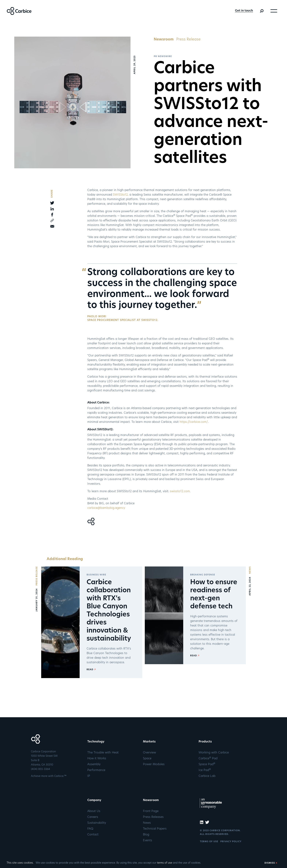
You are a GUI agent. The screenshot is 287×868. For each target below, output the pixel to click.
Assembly (94, 764)
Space (147, 759)
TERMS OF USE (209, 842)
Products (205, 742)
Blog (146, 835)
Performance (96, 770)
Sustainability (97, 823)
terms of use (165, 863)
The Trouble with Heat (103, 753)
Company (94, 800)
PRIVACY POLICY (231, 842)
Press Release (188, 40)
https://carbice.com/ (194, 422)
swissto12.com (180, 491)
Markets (149, 742)
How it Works (97, 759)
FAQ (90, 829)
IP (89, 776)
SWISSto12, (121, 195)
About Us (94, 811)
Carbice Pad (208, 759)
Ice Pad (205, 770)
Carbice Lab (207, 776)
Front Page (151, 811)
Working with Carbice (214, 753)
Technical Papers (155, 829)
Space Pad (207, 764)
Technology (96, 742)
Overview (149, 753)
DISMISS (270, 863)
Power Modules (154, 764)
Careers (93, 817)
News (147, 823)
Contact (93, 835)
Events (148, 841)
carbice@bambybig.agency (107, 508)
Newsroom (164, 40)
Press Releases (153, 817)
